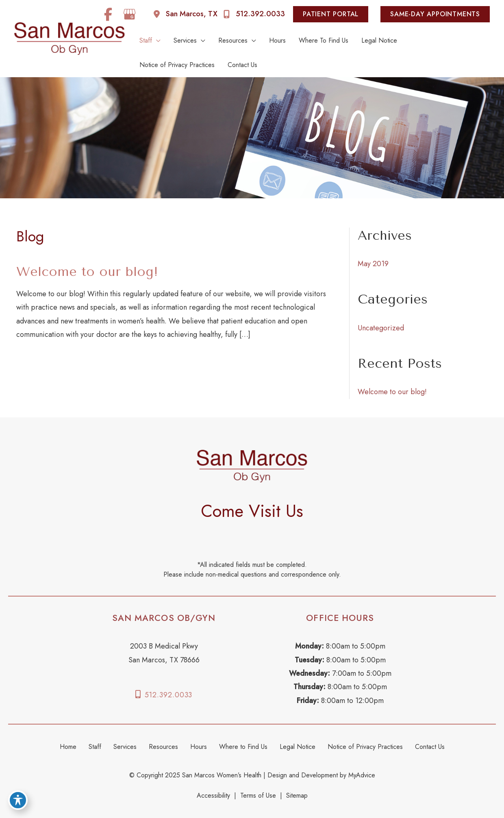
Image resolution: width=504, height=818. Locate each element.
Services (125, 747)
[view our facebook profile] (108, 14)
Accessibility (213, 795)
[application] (156, 41)
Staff (95, 747)
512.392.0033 (169, 695)
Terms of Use (258, 795)
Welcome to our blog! (87, 272)
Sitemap (297, 795)
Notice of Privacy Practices (365, 747)
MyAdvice (361, 775)
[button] (333, 14)
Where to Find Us (243, 747)
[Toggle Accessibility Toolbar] (18, 800)
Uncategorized (381, 328)
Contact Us (430, 747)
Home (68, 747)
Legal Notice (298, 747)
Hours (199, 747)
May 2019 (373, 264)
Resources (163, 747)
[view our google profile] (130, 14)
